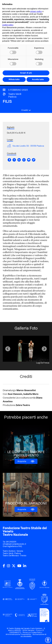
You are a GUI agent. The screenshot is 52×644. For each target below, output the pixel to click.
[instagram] (8, 567)
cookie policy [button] (8, 25)
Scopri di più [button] (26, 73)
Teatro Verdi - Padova (12, 553)
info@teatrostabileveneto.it (14, 544)
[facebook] (4, 567)
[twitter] (14, 567)
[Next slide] (44, 349)
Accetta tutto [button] (38, 79)
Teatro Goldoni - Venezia (13, 551)
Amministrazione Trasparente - (19, 634)
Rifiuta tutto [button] (14, 79)
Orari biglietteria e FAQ (12, 546)
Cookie (34, 632)
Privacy (26, 632)
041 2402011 (11, 542)
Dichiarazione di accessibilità (33, 635)
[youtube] (19, 567)
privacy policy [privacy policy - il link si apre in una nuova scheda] (36, 11)
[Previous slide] (8, 349)
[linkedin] (25, 567)
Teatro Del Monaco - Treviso (15, 556)
